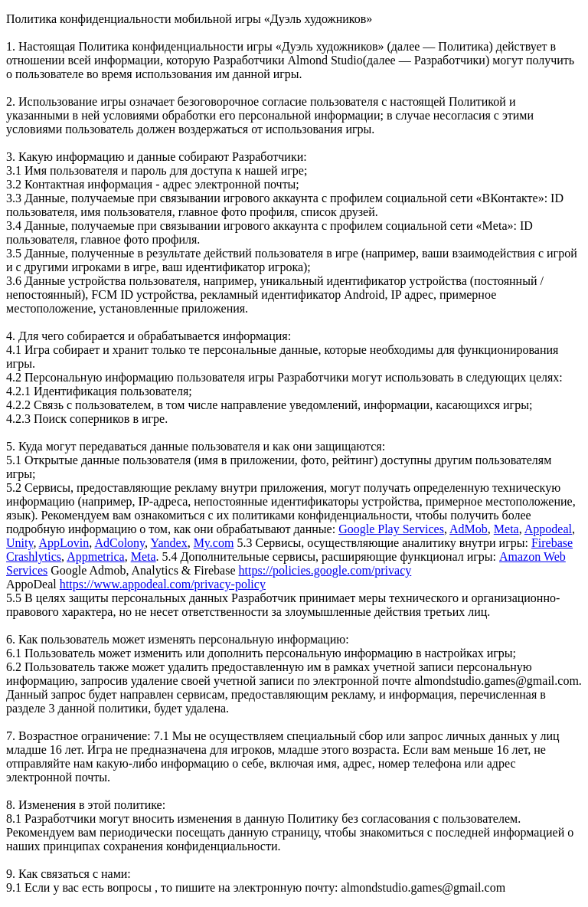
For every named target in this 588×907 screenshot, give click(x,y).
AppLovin (64, 543)
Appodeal (548, 529)
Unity (20, 543)
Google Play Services (391, 529)
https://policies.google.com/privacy (325, 570)
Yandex (168, 543)
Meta (506, 529)
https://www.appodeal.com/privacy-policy (163, 584)
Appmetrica (96, 557)
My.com (214, 543)
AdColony (119, 543)
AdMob (469, 529)
